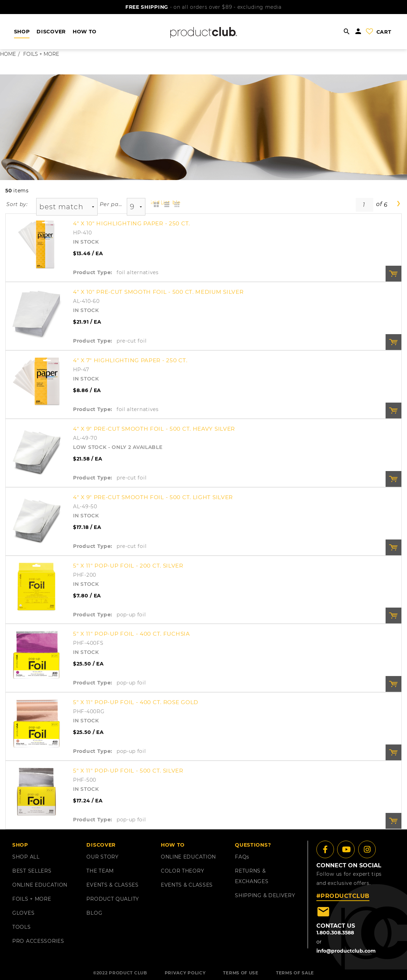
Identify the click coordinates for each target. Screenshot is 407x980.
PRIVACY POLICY (185, 973)
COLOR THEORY (182, 871)
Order (393, 274)
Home (8, 54)
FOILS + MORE (32, 899)
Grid (155, 203)
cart (384, 32)
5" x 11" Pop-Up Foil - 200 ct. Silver (128, 566)
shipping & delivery (265, 895)
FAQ (242, 857)
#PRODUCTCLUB (343, 896)
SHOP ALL (26, 857)
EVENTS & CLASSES (112, 885)
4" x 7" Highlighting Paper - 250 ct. (130, 360)
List (166, 203)
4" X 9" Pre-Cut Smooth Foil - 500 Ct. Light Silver (153, 497)
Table (176, 203)
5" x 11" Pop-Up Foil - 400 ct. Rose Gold (136, 702)
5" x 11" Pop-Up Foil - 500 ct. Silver (128, 771)
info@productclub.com (346, 951)
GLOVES (23, 913)
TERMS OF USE (241, 973)
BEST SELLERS (32, 871)
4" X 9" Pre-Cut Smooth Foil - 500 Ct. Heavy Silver (154, 429)
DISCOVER (51, 32)
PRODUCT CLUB (128, 973)
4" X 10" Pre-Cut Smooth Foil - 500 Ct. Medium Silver (158, 292)
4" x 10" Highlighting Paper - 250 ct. (132, 223)
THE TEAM (100, 871)
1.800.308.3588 (335, 933)
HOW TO (85, 32)
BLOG (94, 913)
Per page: (111, 204)
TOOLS (22, 927)
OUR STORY (102, 857)
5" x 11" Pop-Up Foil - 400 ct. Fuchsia (132, 634)
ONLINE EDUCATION (40, 885)
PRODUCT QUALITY (113, 899)
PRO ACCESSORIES (38, 941)
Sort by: (17, 204)
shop (22, 32)
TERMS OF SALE (295, 973)
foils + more (41, 54)
